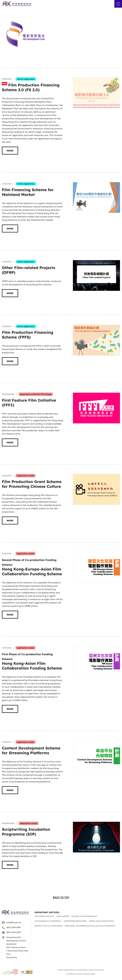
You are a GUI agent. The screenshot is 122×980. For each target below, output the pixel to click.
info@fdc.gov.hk (14, 923)
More (10, 151)
